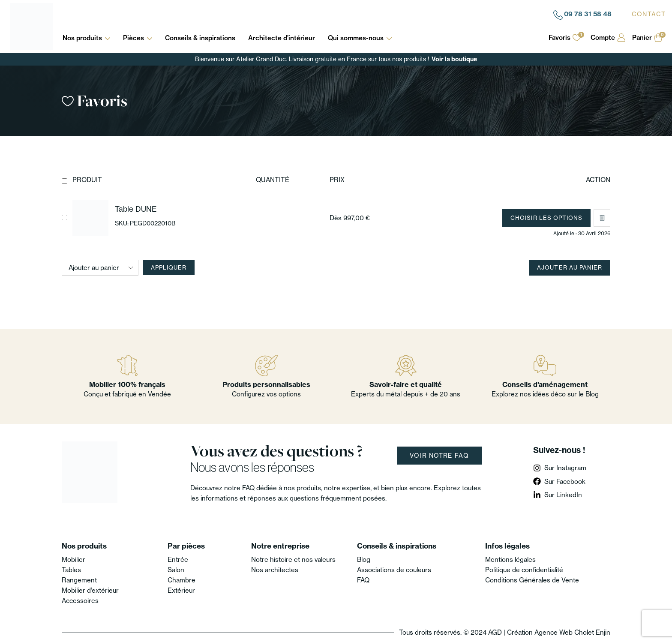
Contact (649, 14)
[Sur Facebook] (537, 481)
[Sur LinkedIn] (537, 495)
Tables (71, 570)
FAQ (363, 580)
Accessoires (80, 601)
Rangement (79, 580)
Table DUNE (136, 209)
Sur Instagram (565, 468)
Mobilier (73, 559)
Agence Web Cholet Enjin (572, 632)
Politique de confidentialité (524, 570)
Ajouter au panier (570, 267)
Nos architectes (275, 570)
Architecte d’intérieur (282, 38)
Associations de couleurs (394, 570)
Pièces (138, 38)
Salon (176, 570)
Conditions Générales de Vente (532, 580)
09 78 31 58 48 (588, 14)
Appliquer (169, 267)
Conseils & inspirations (200, 38)
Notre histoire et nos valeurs (293, 559)
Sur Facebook (565, 481)
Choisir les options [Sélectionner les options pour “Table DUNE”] (546, 218)
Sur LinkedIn (563, 495)
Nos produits (86, 38)
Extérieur (181, 590)
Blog (364, 559)
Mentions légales (510, 559)
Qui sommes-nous (360, 38)
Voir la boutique (454, 59)
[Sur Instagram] (537, 468)
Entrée (178, 559)
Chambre (181, 580)
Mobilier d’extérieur (90, 590)
